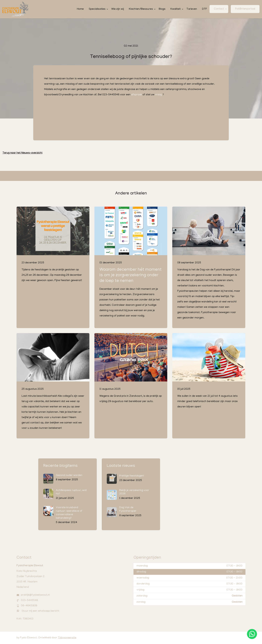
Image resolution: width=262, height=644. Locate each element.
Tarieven (192, 9)
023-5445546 (29, 600)
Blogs (162, 9)
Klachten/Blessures (141, 9)
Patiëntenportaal (245, 9)
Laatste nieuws (121, 466)
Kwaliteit (176, 9)
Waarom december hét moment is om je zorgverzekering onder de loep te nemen (130, 276)
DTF (205, 9)
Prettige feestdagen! (132, 476)
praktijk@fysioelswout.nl (35, 595)
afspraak (137, 95)
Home (80, 9)
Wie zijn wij (118, 9)
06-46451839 (29, 606)
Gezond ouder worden (69, 475)
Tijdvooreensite (67, 638)
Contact (219, 9)
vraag (158, 95)
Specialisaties (97, 9)
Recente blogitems (60, 466)
